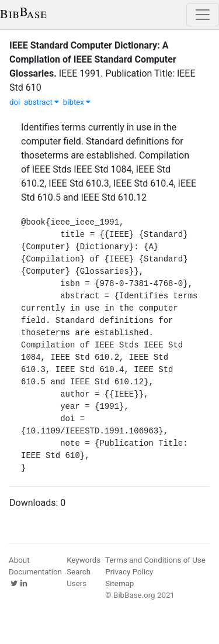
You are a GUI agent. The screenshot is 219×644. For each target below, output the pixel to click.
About (19, 560)
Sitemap (119, 583)
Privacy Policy (129, 572)
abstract (41, 102)
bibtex (77, 102)
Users (77, 583)
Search (79, 572)
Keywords (84, 560)
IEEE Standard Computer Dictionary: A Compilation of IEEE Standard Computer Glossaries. (93, 59)
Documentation (35, 572)
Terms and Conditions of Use (155, 560)
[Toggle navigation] (203, 15)
